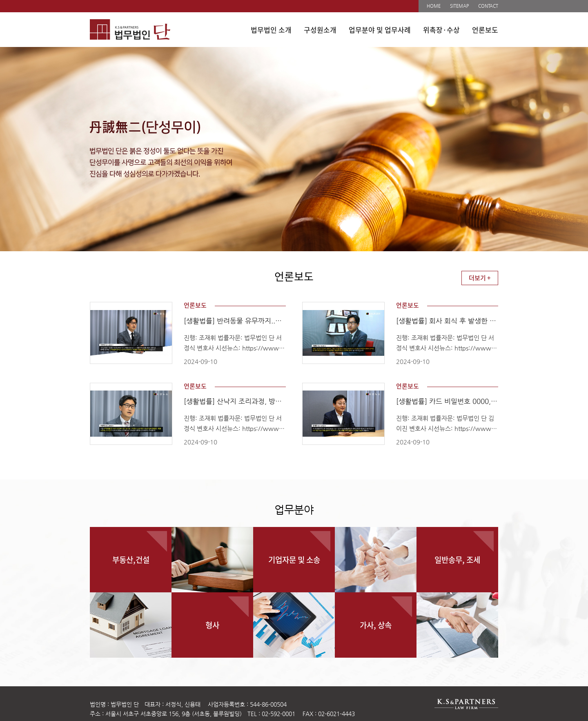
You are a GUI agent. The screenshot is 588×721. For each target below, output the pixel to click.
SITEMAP (459, 6)
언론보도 (485, 30)
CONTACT (488, 6)
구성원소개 (320, 30)
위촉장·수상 (441, 30)
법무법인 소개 (271, 30)
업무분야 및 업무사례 (380, 30)
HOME (434, 6)
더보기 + (480, 278)
